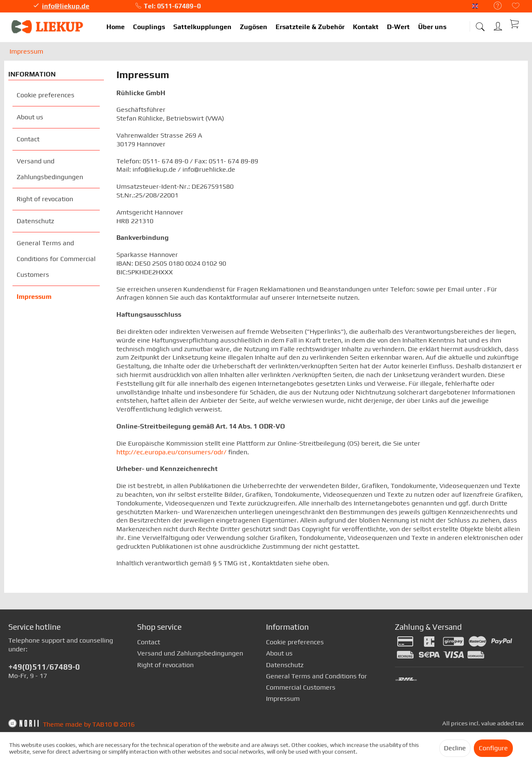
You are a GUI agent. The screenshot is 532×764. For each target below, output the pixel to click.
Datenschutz (35, 221)
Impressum (34, 297)
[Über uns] (432, 27)
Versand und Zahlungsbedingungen (50, 169)
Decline (455, 748)
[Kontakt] (366, 27)
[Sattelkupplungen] (202, 27)
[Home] (116, 27)
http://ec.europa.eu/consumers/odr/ (171, 452)
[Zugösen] (254, 27)
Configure (493, 748)
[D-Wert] (398, 27)
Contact (28, 139)
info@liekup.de (66, 6)
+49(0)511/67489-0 (44, 667)
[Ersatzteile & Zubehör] (310, 27)
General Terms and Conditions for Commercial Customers (56, 259)
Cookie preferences (46, 95)
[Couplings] (149, 27)
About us (30, 117)
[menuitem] (494, 6)
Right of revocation (45, 199)
